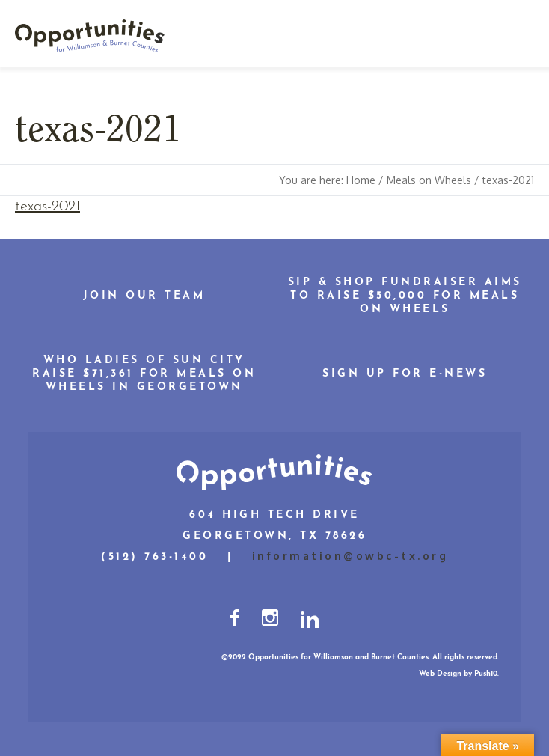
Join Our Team (144, 296)
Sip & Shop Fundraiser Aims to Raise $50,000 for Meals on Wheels (405, 296)
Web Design (440, 674)
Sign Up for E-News (405, 374)
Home (361, 180)
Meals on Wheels (429, 180)
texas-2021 (47, 207)
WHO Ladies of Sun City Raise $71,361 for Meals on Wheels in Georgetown (144, 374)
